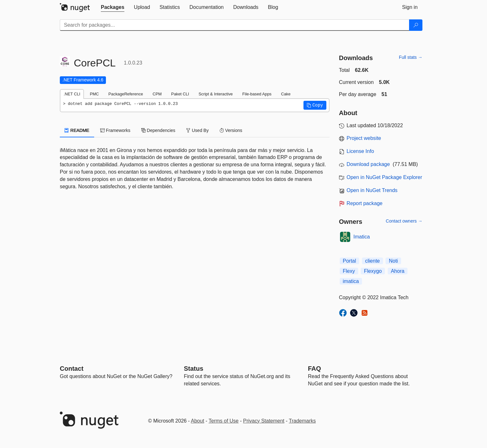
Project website (364, 138)
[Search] (416, 25)
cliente (372, 261)
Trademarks (302, 421)
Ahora (398, 271)
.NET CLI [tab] (72, 94)
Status (194, 369)
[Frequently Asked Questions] (314, 369)
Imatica (362, 237)
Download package (368, 164)
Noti (393, 261)
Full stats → (411, 57)
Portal (350, 261)
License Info (360, 151)
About (198, 421)
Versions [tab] (231, 130)
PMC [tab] (94, 94)
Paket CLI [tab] (180, 94)
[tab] (113, 7)
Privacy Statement (264, 421)
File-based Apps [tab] (257, 94)
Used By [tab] (197, 130)
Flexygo (373, 271)
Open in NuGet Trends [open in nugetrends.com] (372, 190)
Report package (365, 203)
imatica (351, 281)
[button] (315, 105)
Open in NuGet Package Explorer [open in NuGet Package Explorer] (384, 177)
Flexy (349, 271)
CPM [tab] (157, 94)
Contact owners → (404, 221)
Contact (72, 369)
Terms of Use (224, 421)
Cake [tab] (286, 94)
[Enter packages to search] (235, 25)
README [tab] (77, 130)
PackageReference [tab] (126, 94)
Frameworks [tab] (115, 130)
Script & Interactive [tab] (216, 94)
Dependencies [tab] (158, 130)
